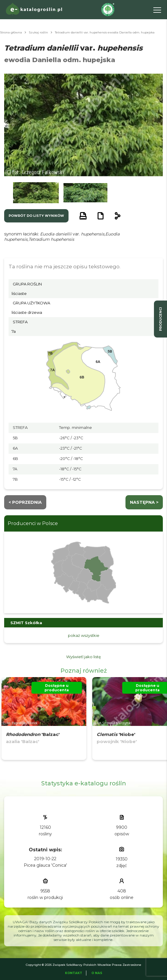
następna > (144, 502)
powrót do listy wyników (36, 216)
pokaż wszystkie (84, 635)
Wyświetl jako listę (83, 657)
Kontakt (74, 973)
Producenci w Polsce (33, 523)
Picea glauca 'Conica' (45, 865)
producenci (160, 319)
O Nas (97, 973)
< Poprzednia (25, 502)
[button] (36, 193)
